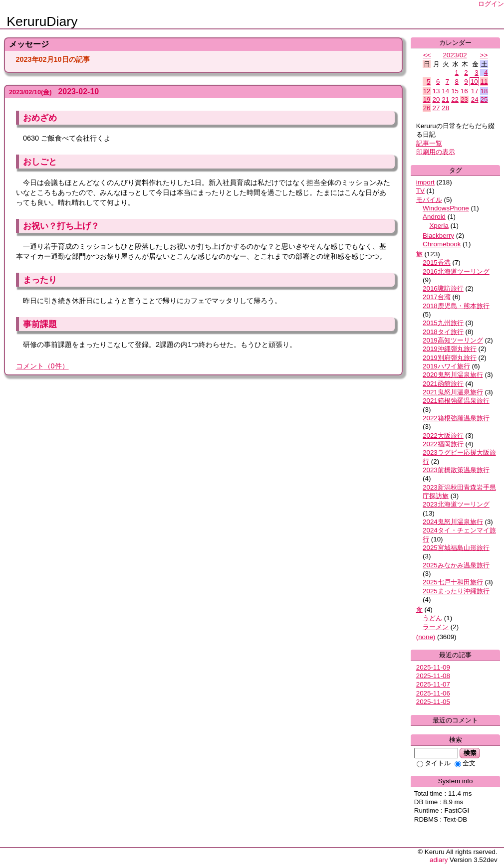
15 (455, 91)
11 (484, 82)
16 (464, 91)
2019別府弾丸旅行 (450, 358)
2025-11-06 (433, 693)
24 (475, 99)
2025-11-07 (433, 684)
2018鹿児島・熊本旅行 (456, 306)
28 (445, 108)
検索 (470, 753)
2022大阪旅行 (443, 435)
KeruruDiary (42, 21)
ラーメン (436, 627)
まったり (40, 280)
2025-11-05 (433, 702)
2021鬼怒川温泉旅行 (453, 392)
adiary (439, 860)
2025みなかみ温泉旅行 (456, 565)
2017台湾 (437, 297)
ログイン (491, 4)
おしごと (40, 162)
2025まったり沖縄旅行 (456, 591)
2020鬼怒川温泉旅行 (453, 375)
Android (434, 217)
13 (436, 91)
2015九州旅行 (443, 323)
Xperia (439, 226)
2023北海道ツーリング (456, 504)
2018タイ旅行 (443, 332)
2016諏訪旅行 (443, 288)
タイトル (434, 763)
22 (455, 99)
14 (445, 91)
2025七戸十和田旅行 (453, 582)
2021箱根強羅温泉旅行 (456, 401)
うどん (432, 618)
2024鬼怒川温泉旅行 (453, 522)
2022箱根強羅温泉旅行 (456, 418)
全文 (465, 763)
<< (427, 55)
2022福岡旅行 (443, 444)
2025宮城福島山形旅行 (456, 548)
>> (484, 55)
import (425, 182)
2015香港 (437, 262)
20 (436, 99)
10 (474, 82)
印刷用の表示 (436, 152)
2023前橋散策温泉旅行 (456, 470)
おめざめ (40, 118)
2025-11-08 (433, 676)
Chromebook (442, 244)
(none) (426, 637)
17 (475, 91)
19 (427, 99)
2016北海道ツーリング (456, 271)
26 (427, 108)
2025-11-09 (433, 667)
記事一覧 (429, 143)
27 (436, 108)
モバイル (429, 200)
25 (484, 99)
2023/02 (455, 55)
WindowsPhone (446, 208)
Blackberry (438, 236)
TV (420, 191)
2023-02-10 (78, 91)
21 (445, 99)
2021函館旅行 (443, 384)
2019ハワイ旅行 (446, 366)
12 (427, 91)
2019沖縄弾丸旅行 (450, 349)
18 (484, 91)
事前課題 (40, 324)
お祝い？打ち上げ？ (61, 226)
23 (464, 99)
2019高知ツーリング (453, 340)
